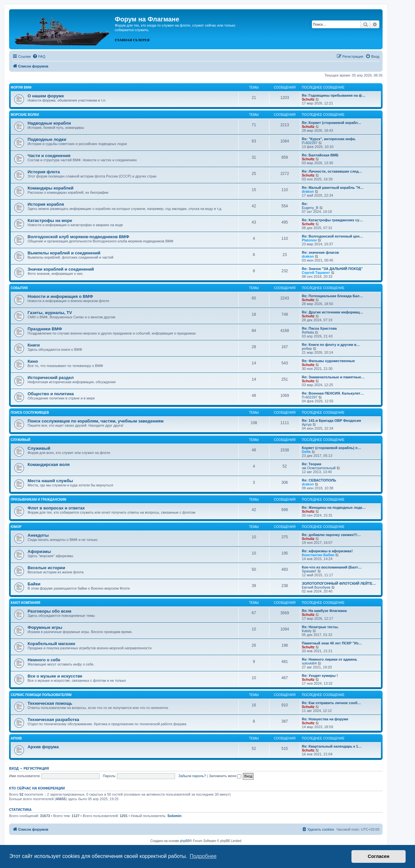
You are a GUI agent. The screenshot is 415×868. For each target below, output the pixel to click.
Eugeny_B (310, 208)
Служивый (21, 440)
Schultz (308, 99)
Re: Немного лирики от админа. (330, 659)
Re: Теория (312, 464)
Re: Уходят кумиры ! (320, 676)
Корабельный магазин (51, 644)
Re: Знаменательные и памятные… (333, 377)
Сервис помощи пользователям (41, 695)
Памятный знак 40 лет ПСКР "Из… (332, 643)
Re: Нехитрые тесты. (320, 627)
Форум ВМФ (21, 87)
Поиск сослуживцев (30, 413)
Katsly (307, 631)
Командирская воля (49, 465)
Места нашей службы (50, 481)
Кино (33, 361)
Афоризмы (39, 551)
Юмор (16, 527)
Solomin (174, 816)
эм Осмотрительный (319, 468)
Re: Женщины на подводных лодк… (334, 507)
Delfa (306, 452)
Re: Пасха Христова (319, 328)
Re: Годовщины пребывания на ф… (334, 95)
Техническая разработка (53, 720)
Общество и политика (51, 394)
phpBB (185, 841)
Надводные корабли (49, 123)
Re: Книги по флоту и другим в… (331, 345)
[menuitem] (39, 56)
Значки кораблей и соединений (61, 269)
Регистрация (36, 768)
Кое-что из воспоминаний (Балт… (332, 567)
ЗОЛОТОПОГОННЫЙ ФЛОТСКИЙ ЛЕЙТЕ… (339, 583)
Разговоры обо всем (49, 611)
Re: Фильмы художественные (328, 361)
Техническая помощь (50, 703)
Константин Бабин (318, 555)
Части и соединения (49, 156)
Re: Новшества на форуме (325, 719)
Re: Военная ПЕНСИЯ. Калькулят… (333, 393)
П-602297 (310, 143)
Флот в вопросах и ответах (56, 508)
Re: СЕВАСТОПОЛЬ (319, 480)
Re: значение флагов (320, 252)
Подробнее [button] (203, 856)
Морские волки (25, 115)
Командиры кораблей (51, 188)
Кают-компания (25, 603)
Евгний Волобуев (316, 587)
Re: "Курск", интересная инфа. (329, 139)
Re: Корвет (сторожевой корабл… (332, 123)
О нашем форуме (46, 96)
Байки (34, 584)
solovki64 (309, 663)
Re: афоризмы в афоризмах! (327, 551)
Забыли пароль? (192, 776)
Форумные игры (45, 627)
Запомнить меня (225, 776)
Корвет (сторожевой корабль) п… (332, 448)
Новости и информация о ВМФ (60, 296)
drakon (308, 191)
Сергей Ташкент (316, 273)
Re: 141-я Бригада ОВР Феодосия (331, 421)
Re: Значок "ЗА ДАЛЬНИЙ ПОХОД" (332, 269)
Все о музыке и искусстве (55, 676)
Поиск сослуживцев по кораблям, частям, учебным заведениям (96, 421)
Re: (305, 204)
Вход (14, 768)
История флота (44, 172)
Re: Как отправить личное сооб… (331, 703)
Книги (34, 345)
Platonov (309, 240)
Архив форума (43, 747)
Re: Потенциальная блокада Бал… (332, 296)
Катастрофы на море (50, 220)
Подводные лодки (47, 139)
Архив (16, 738)
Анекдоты (38, 535)
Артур (307, 424)
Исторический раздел (51, 378)
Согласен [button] (379, 856)
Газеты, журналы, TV (50, 313)
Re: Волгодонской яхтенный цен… (332, 236)
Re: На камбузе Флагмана (324, 611)
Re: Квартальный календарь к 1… (332, 746)
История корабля (46, 204)
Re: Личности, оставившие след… (332, 171)
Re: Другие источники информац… (333, 312)
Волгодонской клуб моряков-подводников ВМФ (78, 237)
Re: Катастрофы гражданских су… (332, 220)
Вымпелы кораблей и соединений (64, 253)
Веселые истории (46, 568)
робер (307, 348)
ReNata (308, 332)
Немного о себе (44, 660)
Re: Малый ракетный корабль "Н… (333, 188)
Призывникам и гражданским (38, 500)
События (19, 288)
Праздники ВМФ (45, 329)
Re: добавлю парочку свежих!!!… (331, 535)
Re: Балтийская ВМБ (320, 155)
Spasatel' (309, 571)
